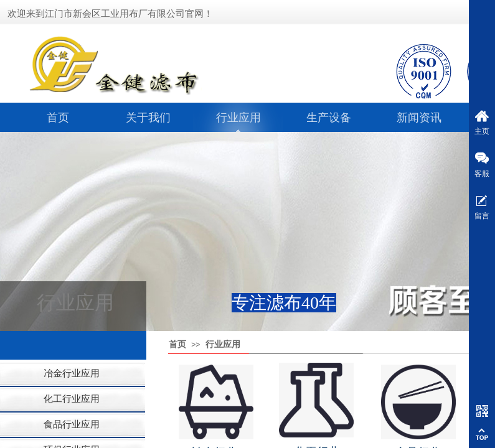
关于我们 (148, 118)
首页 (58, 118)
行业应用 (238, 118)
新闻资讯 (419, 118)
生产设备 (329, 118)
